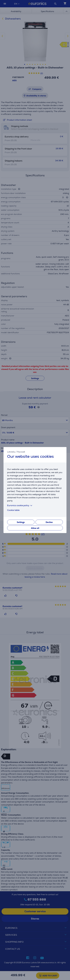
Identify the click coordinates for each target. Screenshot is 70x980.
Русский (21, 452)
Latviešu (11, 452)
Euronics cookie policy (20, 505)
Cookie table (13, 510)
